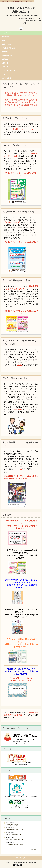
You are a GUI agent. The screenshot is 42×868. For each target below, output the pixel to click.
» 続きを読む (33, 849)
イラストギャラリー (9, 70)
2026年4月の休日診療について (15, 825)
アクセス (5, 74)
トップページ (7, 33)
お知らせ (7, 818)
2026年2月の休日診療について (15, 845)
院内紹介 (5, 52)
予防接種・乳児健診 (9, 48)
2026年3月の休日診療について (15, 830)
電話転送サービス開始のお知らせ (15, 840)
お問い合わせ (7, 78)
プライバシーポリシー (22, 858)
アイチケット (7, 67)
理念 (4, 41)
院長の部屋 (6, 37)
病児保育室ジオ (7, 56)
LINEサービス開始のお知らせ (14, 835)
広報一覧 (5, 63)
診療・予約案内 (7, 44)
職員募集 (5, 59)
